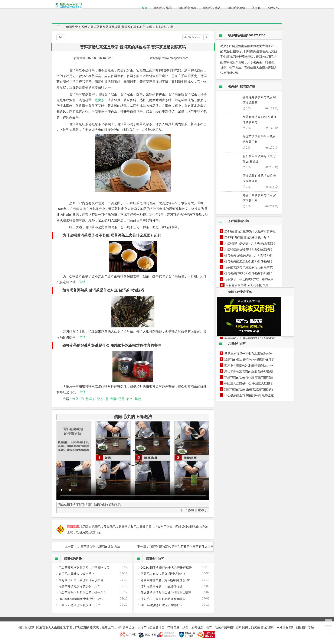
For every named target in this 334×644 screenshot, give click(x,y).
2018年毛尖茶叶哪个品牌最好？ (162, 605)
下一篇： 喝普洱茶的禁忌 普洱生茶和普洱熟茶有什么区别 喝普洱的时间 (173, 546)
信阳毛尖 (72, 27)
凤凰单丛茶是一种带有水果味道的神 (248, 354)
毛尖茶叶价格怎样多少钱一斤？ (79, 586)
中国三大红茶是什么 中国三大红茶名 (249, 383)
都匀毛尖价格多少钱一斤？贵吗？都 (248, 255)
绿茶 (100, 399)
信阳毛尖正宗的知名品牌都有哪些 (163, 599)
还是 (121, 399)
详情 (82, 282)
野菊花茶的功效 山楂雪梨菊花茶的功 (249, 389)
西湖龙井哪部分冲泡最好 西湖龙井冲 (249, 366)
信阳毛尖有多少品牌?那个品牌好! (163, 574)
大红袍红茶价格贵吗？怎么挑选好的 (248, 249)
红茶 (76, 399)
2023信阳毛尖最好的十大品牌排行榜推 (166, 568)
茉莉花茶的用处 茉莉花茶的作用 (247, 285)
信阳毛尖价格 (67, 558)
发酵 (113, 399)
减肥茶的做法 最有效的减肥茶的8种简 (249, 360)
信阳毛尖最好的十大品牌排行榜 (161, 586)
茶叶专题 (308, 627)
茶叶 (84, 27)
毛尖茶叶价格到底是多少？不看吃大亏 (84, 568)
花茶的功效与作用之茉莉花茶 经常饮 (249, 267)
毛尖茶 (100, 100)
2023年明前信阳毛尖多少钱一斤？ (81, 599)
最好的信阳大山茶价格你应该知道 (81, 580)
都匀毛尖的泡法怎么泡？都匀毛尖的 (248, 261)
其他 (138, 399)
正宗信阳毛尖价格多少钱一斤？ (79, 605)
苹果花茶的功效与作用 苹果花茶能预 (249, 377)
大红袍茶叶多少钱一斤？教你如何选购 (250, 243)
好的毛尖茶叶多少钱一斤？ (76, 574)
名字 (130, 399)
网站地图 (282, 627)
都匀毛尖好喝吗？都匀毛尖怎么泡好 (248, 273)
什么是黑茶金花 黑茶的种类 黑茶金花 (249, 395)
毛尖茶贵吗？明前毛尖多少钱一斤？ (82, 592)
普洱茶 (90, 399)
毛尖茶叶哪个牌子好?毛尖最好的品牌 (165, 580)
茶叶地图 (295, 627)
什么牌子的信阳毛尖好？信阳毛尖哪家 (166, 592)
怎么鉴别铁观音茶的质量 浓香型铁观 (249, 371)
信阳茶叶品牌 (149, 558)
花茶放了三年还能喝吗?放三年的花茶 (249, 279)
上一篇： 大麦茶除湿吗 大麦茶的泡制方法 (92, 546)
